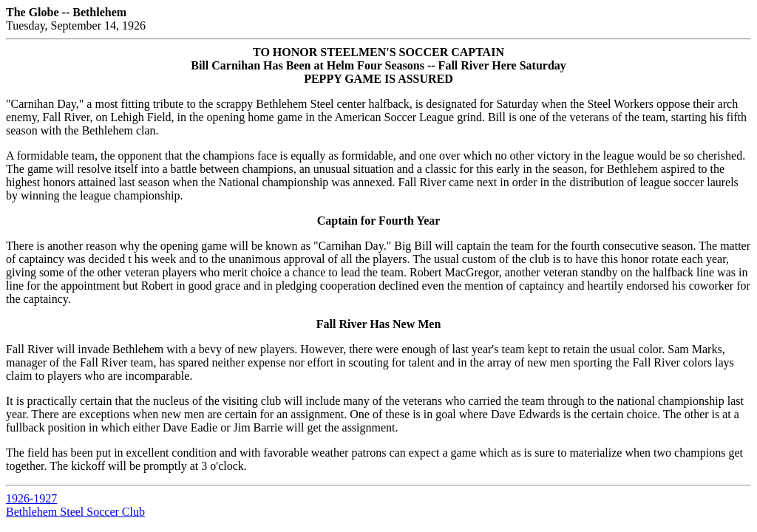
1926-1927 (31, 498)
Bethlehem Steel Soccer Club (75, 512)
